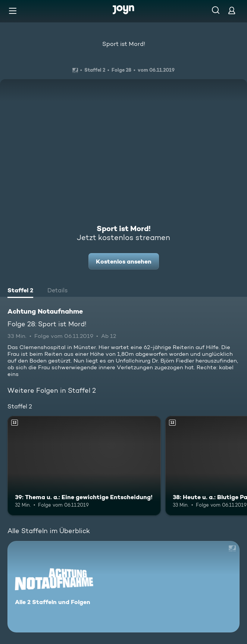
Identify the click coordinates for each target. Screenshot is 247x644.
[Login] (232, 10)
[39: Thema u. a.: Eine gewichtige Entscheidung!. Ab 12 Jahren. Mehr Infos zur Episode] (84, 466)
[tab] (20, 291)
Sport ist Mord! (124, 44)
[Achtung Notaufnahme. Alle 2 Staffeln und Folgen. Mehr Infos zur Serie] (123, 587)
